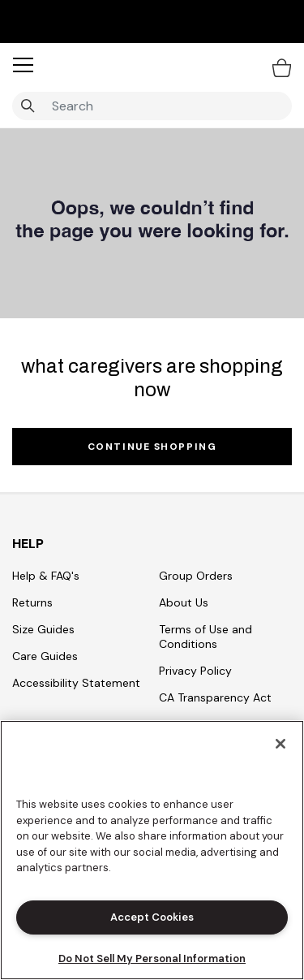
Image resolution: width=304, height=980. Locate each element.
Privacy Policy (195, 671)
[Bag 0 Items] (282, 67)
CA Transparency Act (215, 697)
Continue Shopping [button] (152, 447)
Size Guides (43, 629)
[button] (23, 65)
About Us (184, 602)
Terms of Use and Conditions (206, 637)
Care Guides (45, 656)
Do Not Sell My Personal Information (152, 958)
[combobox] (152, 106)
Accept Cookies (152, 917)
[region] (152, 850)
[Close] (280, 744)
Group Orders (196, 576)
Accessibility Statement (76, 683)
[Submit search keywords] (28, 106)
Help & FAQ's (46, 576)
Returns (32, 602)
